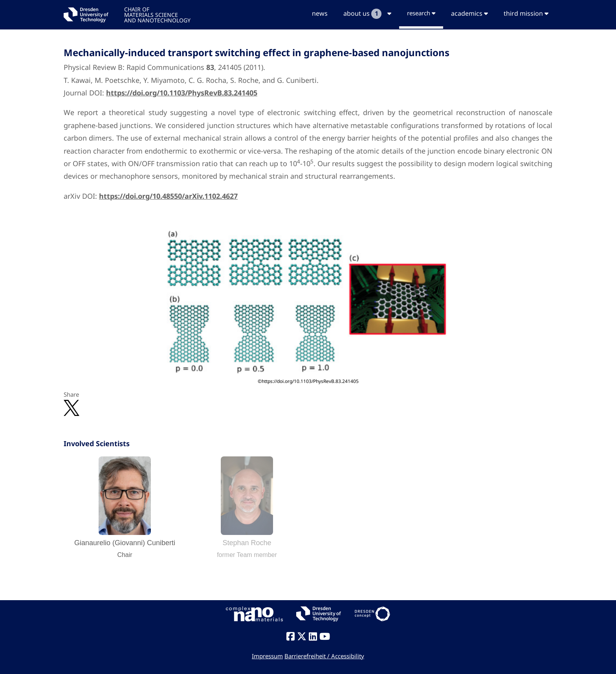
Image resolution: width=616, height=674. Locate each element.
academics (469, 13)
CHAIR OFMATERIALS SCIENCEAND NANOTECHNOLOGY (157, 14)
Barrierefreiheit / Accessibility (324, 656)
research (421, 13)
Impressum (267, 656)
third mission (526, 13)
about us (367, 14)
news (320, 13)
